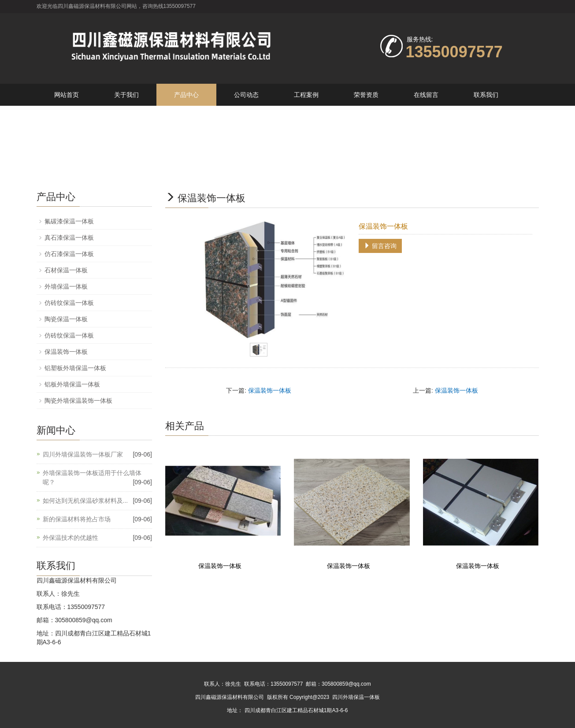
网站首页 (67, 95)
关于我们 (126, 95)
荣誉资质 (366, 95)
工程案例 (306, 95)
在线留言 (426, 95)
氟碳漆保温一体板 (69, 221)
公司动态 (246, 95)
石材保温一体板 (66, 270)
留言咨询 (380, 246)
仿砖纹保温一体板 (69, 303)
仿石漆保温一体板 (69, 254)
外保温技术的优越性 (70, 538)
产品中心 (186, 95)
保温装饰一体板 (270, 390)
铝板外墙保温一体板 (72, 384)
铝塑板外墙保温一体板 (75, 368)
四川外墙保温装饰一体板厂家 (83, 454)
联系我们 (486, 95)
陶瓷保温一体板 (66, 319)
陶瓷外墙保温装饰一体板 (78, 401)
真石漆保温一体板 (69, 238)
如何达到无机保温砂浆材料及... (85, 501)
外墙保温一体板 (66, 286)
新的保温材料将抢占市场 (77, 519)
